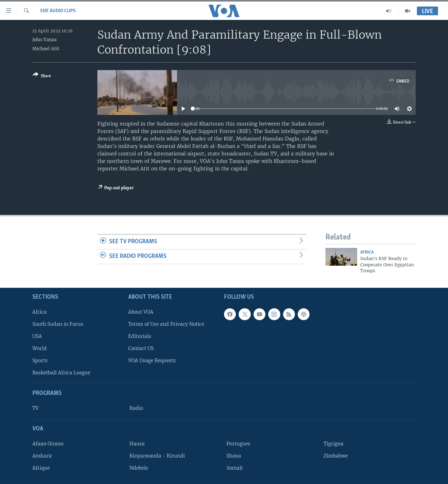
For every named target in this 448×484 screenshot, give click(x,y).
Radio (136, 408)
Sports (40, 361)
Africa (367, 252)
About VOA (141, 312)
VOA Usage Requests (152, 361)
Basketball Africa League (61, 373)
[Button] (42, 76)
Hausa (137, 443)
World (40, 348)
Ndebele (139, 468)
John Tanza (44, 40)
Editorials (140, 336)
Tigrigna (334, 443)
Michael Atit (46, 49)
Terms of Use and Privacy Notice (166, 324)
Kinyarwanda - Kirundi (157, 456)
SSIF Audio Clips (58, 11)
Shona (234, 456)
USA (37, 336)
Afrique (41, 468)
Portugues (238, 443)
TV (35, 408)
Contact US (141, 348)
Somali (235, 468)
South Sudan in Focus (58, 324)
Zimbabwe (336, 456)
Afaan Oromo (48, 443)
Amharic (42, 456)
